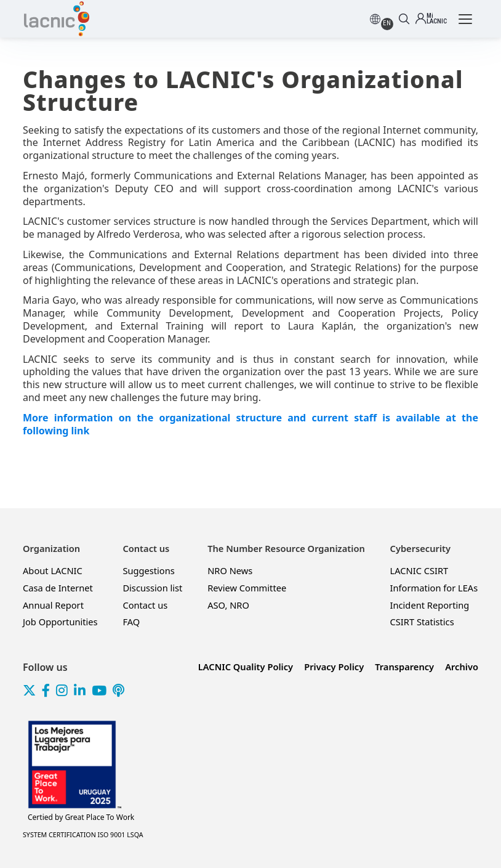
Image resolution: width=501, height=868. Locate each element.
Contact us (145, 605)
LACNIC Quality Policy (246, 667)
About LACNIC (53, 570)
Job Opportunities (60, 622)
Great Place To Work (81, 817)
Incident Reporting (430, 605)
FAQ (131, 622)
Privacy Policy (334, 667)
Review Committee (247, 588)
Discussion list (152, 588)
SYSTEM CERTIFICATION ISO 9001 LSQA (83, 835)
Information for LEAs (434, 588)
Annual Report (53, 605)
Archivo (462, 667)
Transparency (404, 667)
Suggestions (148, 570)
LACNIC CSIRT (419, 570)
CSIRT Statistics (422, 622)
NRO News (230, 570)
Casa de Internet (58, 588)
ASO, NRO (228, 605)
